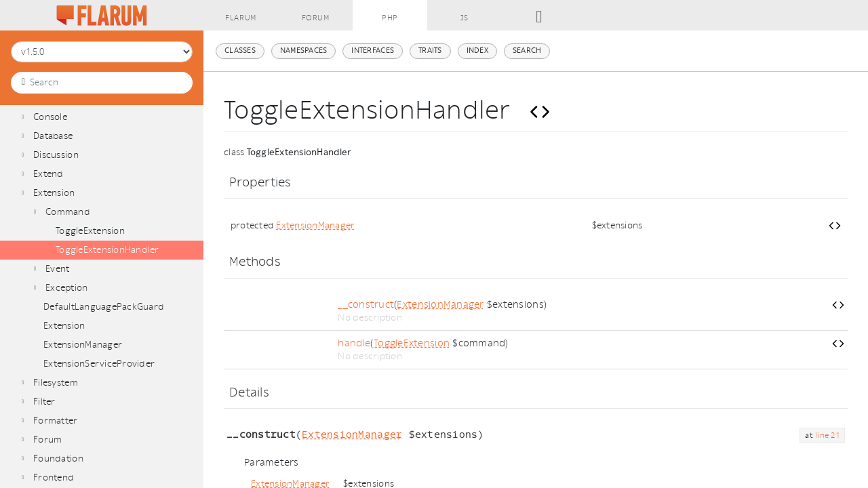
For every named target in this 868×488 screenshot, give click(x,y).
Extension (54, 193)
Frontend (54, 477)
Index (477, 50)
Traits (430, 50)
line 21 (827, 435)
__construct (366, 305)
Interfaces (373, 50)
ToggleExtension (90, 231)
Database (53, 136)
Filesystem (56, 383)
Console (50, 117)
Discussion (56, 155)
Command (68, 212)
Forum (47, 440)
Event (57, 269)
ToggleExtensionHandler (107, 250)
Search (527, 50)
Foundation (58, 459)
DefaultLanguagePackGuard (104, 307)
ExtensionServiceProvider (99, 364)
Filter (44, 402)
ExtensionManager (83, 345)
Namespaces (304, 50)
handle (354, 343)
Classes (240, 50)
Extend (48, 174)
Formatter (55, 421)
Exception (66, 288)
